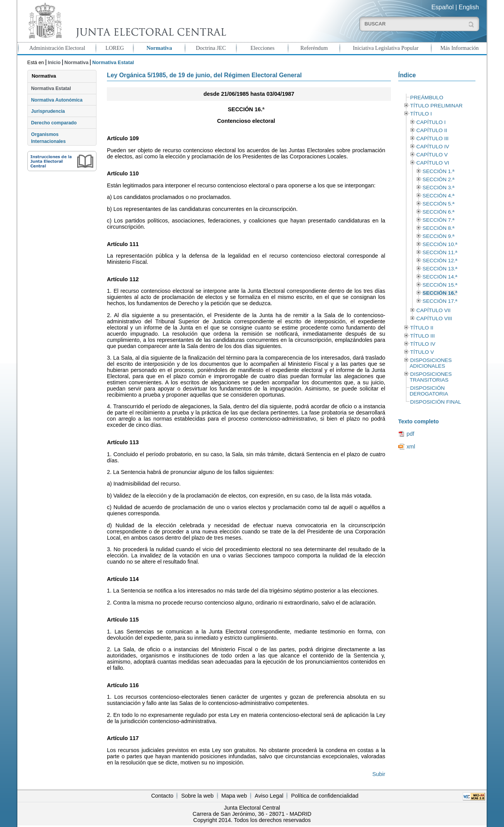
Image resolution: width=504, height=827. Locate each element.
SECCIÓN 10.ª (440, 244)
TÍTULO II (422, 328)
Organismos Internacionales (48, 138)
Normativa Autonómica (57, 100)
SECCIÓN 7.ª (438, 220)
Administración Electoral (57, 48)
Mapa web (234, 796)
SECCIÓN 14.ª (440, 277)
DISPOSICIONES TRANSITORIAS (430, 377)
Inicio (54, 62)
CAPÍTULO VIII (434, 318)
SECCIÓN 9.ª (438, 236)
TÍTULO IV (423, 344)
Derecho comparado (54, 123)
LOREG (115, 48)
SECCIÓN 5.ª (438, 204)
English (469, 7)
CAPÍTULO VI (433, 163)
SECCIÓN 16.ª (440, 293)
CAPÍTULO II (432, 130)
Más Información (460, 48)
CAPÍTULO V (432, 155)
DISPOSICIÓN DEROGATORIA (429, 391)
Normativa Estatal (51, 88)
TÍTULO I (421, 114)
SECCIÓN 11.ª (440, 252)
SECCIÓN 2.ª (438, 179)
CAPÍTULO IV (433, 147)
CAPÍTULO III (432, 138)
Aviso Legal (269, 796)
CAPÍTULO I (431, 122)
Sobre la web (197, 796)
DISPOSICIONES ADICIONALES (430, 363)
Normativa (159, 48)
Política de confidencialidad (325, 796)
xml (411, 447)
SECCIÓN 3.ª (438, 188)
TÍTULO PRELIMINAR (436, 106)
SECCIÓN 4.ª (438, 196)
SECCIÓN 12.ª (440, 261)
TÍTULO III (423, 336)
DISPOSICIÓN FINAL (436, 402)
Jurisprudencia (48, 111)
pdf (410, 434)
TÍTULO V (422, 352)
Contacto (162, 796)
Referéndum (314, 48)
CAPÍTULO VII (434, 310)
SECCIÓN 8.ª (438, 228)
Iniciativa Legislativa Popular (386, 48)
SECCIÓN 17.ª (440, 301)
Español (443, 7)
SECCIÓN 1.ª (438, 171)
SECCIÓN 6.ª (438, 212)
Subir (379, 774)
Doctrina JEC (211, 48)
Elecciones (262, 48)
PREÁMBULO (427, 98)
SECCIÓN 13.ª (440, 269)
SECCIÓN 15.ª (440, 285)
